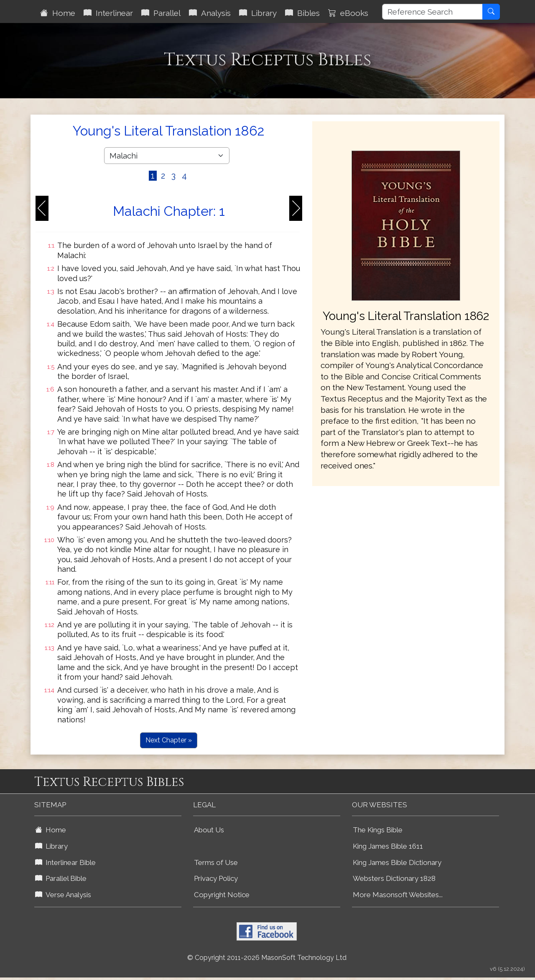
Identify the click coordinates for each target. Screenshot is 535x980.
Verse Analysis (63, 895)
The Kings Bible (378, 830)
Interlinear (108, 13)
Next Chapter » (169, 740)
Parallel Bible (61, 878)
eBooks (348, 13)
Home (58, 13)
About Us (209, 830)
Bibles (302, 13)
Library (258, 13)
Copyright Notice (222, 895)
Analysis (210, 13)
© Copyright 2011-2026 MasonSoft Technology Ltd (267, 958)
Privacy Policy (216, 878)
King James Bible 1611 (388, 846)
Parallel (161, 13)
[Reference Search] (432, 12)
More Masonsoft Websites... (398, 895)
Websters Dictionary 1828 (394, 878)
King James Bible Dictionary (397, 862)
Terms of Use (216, 862)
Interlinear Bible (65, 862)
